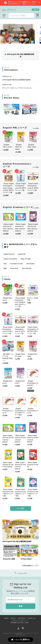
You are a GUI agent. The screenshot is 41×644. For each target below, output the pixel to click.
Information (22, 618)
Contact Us (32, 618)
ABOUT (36, 10)
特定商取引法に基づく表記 (20, 623)
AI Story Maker (26, 559)
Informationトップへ (31, 566)
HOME (6, 618)
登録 (21, 606)
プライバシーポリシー (20, 620)
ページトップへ (21, 573)
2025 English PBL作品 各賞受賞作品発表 (17, 80)
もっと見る (36, 128)
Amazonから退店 (9, 559)
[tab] (17, 48)
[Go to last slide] (4, 33)
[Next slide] (37, 33)
